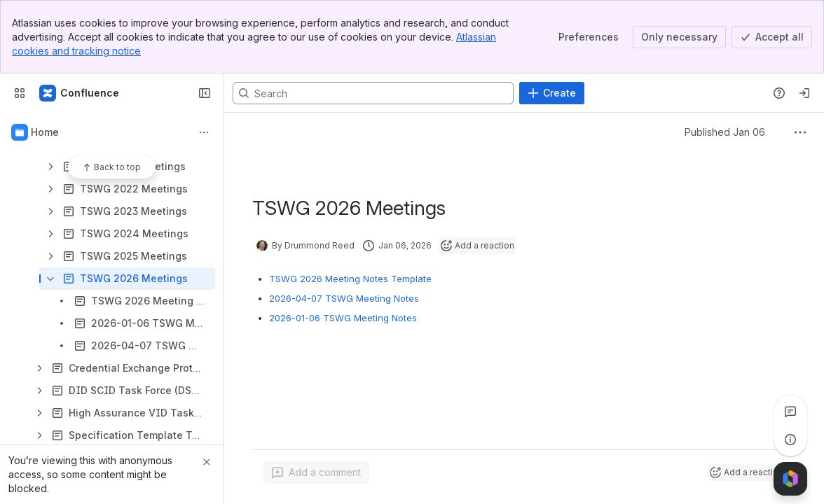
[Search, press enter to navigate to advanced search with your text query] (373, 93)
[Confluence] (80, 93)
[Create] (552, 93)
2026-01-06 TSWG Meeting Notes (343, 318)
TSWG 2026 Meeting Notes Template (350, 279)
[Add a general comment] (316, 472)
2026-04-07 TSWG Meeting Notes (344, 298)
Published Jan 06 (725, 132)
